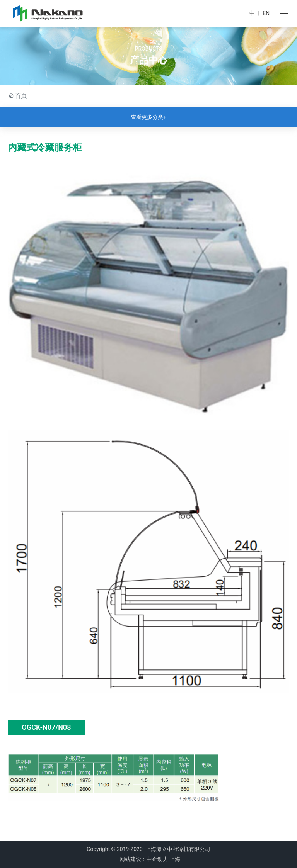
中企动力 (157, 859)
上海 (175, 859)
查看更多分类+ (148, 117)
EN (266, 13)
